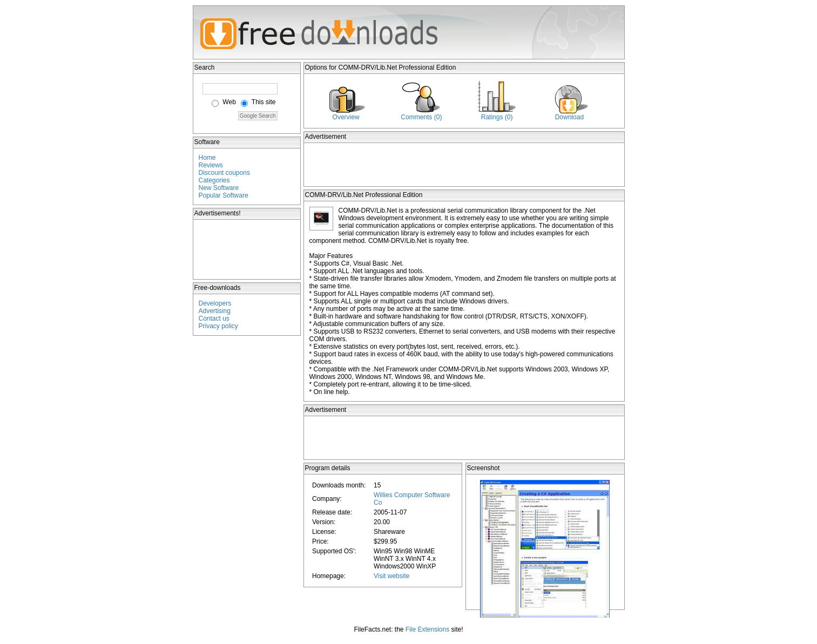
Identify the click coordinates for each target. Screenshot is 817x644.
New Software (219, 188)
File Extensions (427, 629)
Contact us (214, 318)
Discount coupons (224, 173)
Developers (215, 303)
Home (207, 158)
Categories (214, 180)
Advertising (215, 311)
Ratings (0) (497, 117)
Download (569, 117)
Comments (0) (421, 117)
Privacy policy (218, 326)
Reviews (211, 165)
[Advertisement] (247, 249)
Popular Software (224, 195)
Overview (346, 117)
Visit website (391, 576)
